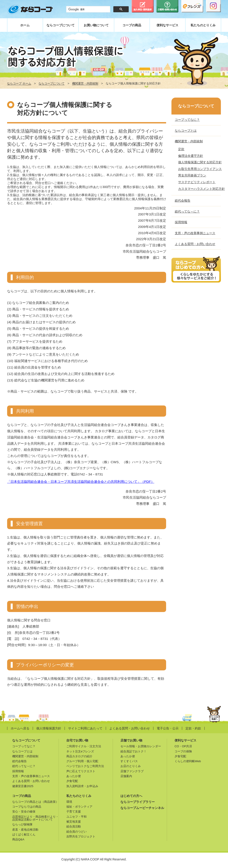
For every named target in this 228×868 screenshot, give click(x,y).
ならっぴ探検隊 (22, 824)
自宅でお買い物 (77, 740)
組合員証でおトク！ (133, 751)
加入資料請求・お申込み (82, 786)
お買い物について (96, 25)
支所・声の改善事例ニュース (195, 233)
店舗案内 (126, 776)
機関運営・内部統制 (85, 84)
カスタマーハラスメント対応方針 (202, 189)
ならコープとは (186, 131)
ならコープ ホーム (19, 84)
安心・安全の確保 (24, 812)
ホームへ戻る (20, 728)
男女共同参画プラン (192, 175)
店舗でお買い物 (131, 740)
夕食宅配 (72, 781)
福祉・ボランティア (79, 807)
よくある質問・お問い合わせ (195, 244)
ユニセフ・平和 (76, 817)
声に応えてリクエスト (81, 771)
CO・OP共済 (183, 746)
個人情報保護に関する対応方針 (200, 162)
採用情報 (181, 222)
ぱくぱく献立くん (24, 834)
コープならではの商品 (27, 807)
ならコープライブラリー (138, 802)
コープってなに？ (187, 120)
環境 (69, 802)
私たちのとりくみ (203, 25)
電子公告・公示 (168, 728)
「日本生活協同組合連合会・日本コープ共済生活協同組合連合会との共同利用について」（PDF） (81, 482)
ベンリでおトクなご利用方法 (85, 766)
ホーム (25, 25)
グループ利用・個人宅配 (82, 761)
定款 (181, 149)
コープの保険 (183, 751)
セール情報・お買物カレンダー (141, 746)
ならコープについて (61, 25)
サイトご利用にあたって (85, 728)
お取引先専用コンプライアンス (200, 169)
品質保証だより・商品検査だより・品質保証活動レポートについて (35, 818)
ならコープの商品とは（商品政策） (35, 802)
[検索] (88, 9)
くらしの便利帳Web (188, 761)
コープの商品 (132, 25)
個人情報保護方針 (49, 728)
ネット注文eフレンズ (80, 751)
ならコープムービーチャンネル (142, 808)
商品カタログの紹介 (79, 756)
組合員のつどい (76, 832)
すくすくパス (129, 761)
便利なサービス (167, 25)
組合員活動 (74, 826)
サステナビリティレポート (197, 182)
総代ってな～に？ (187, 211)
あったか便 (74, 776)
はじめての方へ (131, 796)
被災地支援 (74, 822)
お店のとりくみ (131, 766)
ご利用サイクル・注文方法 (84, 746)
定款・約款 (193, 728)
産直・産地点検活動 (25, 830)
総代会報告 (183, 201)
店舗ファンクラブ (132, 771)
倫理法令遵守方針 (191, 156)
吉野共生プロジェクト (81, 836)
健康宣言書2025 (23, 786)
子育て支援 (74, 812)
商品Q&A (18, 839)
